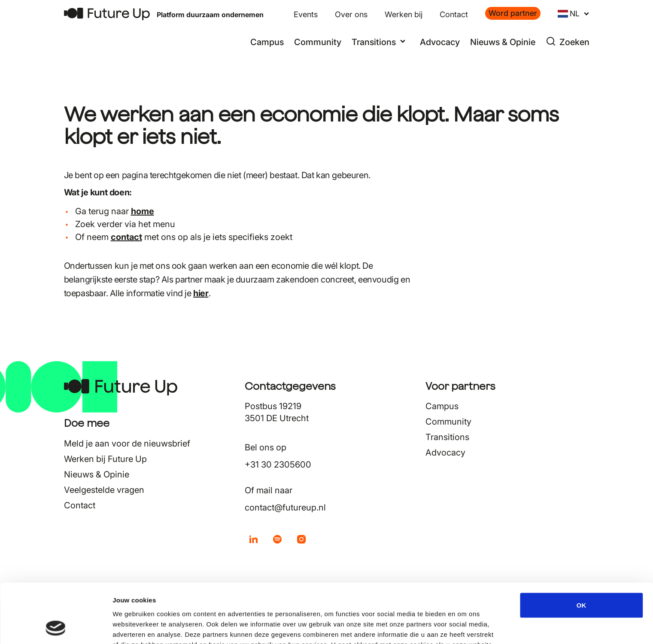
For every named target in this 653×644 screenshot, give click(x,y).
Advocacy (440, 42)
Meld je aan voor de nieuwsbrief (127, 444)
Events (306, 14)
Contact (454, 14)
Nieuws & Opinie (503, 42)
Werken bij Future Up (105, 459)
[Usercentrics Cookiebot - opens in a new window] (56, 627)
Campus (267, 42)
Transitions (447, 437)
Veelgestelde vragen (104, 490)
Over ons (351, 14)
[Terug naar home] (107, 14)
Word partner (513, 13)
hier (201, 293)
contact (126, 237)
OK (582, 549)
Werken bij (404, 14)
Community (318, 42)
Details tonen (464, 627)
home (143, 211)
